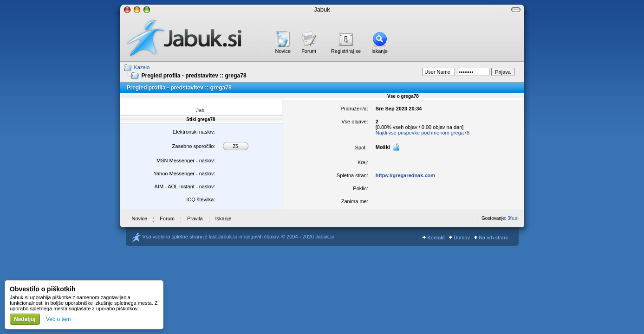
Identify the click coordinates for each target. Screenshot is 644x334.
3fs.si (513, 218)
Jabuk (322, 10)
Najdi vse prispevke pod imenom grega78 (423, 133)
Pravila (195, 218)
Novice (283, 51)
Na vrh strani (491, 238)
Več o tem (58, 319)
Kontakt (433, 238)
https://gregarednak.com (405, 175)
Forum (309, 51)
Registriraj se (346, 51)
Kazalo (142, 67)
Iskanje (380, 51)
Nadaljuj (25, 319)
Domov (459, 238)
